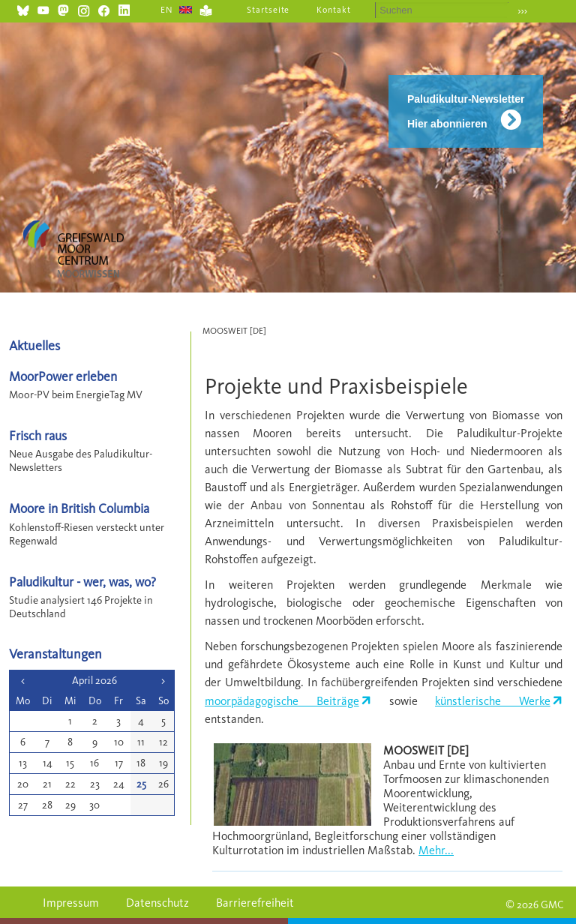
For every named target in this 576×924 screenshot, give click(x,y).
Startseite (268, 10)
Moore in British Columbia (79, 508)
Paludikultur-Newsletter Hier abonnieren (466, 111)
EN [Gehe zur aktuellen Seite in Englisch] (167, 10)
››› (522, 11)
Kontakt (334, 10)
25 (141, 784)
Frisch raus (38, 435)
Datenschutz (157, 903)
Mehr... (436, 850)
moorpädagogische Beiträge (282, 701)
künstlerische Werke (493, 701)
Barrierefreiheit (255, 903)
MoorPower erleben (63, 376)
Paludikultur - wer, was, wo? (82, 582)
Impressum (71, 903)
